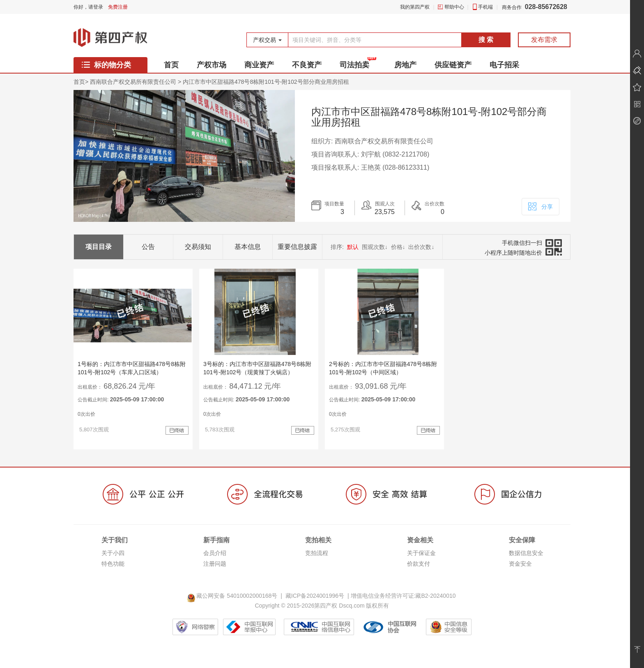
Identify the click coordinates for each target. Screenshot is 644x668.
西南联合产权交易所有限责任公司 (133, 82)
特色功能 (113, 564)
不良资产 (307, 65)
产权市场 (212, 65)
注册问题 (215, 564)
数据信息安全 (526, 553)
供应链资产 (453, 65)
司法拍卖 (354, 65)
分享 (540, 206)
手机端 (485, 7)
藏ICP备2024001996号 (315, 596)
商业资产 (259, 65)
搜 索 (486, 40)
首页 (171, 65)
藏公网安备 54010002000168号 (233, 596)
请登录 (96, 7)
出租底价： (90, 387)
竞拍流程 (317, 553)
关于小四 (113, 553)
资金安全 (520, 564)
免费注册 (118, 7)
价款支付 (419, 564)
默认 (353, 247)
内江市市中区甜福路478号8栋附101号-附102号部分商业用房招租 (266, 82)
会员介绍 (215, 553)
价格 (398, 247)
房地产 (405, 65)
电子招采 (504, 65)
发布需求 (544, 40)
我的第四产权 (415, 7)
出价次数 (421, 247)
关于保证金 (421, 553)
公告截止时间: (121, 399)
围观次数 (375, 247)
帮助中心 (454, 7)
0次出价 (86, 414)
